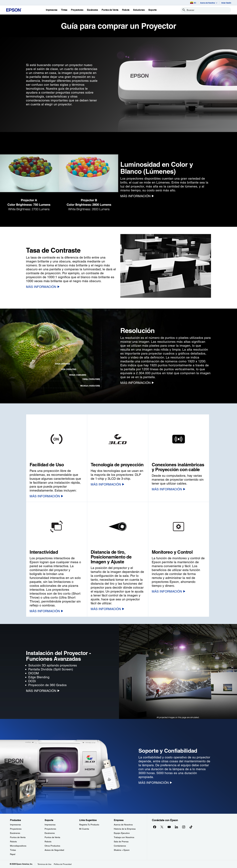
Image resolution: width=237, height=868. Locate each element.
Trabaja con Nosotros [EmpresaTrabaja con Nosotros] (124, 837)
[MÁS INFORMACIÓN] (137, 196)
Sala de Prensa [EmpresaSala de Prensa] (121, 842)
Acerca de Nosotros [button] (209, 3)
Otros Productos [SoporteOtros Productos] (52, 846)
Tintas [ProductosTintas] (13, 850)
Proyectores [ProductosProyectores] (16, 829)
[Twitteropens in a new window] (162, 827)
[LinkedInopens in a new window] (176, 827)
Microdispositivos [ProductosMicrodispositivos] (18, 846)
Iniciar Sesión (226, 3)
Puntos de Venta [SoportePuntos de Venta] (52, 837)
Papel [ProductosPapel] (13, 854)
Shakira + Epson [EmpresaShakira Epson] (122, 850)
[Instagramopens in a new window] (184, 827)
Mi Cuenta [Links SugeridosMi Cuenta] (84, 829)
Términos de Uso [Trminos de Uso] (44, 864)
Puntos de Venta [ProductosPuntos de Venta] (18, 837)
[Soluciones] (139, 10)
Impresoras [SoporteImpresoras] (50, 825)
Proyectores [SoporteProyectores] (50, 829)
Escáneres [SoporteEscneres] (50, 833)
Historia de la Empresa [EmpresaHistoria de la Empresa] (125, 829)
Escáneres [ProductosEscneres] (15, 833)
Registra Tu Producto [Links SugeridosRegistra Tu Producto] (89, 825)
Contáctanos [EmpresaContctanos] (120, 846)
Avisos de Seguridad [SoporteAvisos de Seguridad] (54, 850)
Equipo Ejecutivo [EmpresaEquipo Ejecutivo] (122, 833)
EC (193, 3)
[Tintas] (64, 10)
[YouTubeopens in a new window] (169, 827)
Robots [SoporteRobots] (48, 842)
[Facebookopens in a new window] (155, 827)
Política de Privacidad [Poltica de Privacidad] (63, 864)
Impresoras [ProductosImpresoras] (15, 825)
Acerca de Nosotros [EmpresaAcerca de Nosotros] (123, 825)
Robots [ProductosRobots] (13, 842)
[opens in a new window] (191, 827)
